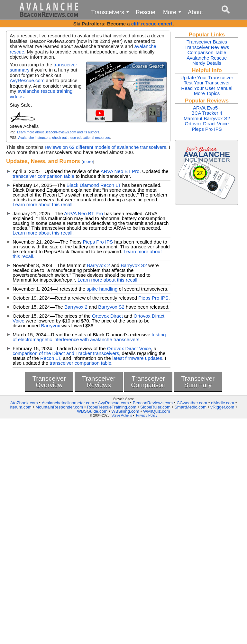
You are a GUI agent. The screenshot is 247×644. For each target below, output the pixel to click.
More (173, 14)
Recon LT (50, 358)
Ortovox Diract (107, 316)
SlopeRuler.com (155, 407)
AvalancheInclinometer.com (68, 403)
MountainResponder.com (59, 407)
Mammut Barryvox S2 (207, 118)
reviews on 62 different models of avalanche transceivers (105, 147)
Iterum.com (21, 407)
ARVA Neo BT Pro (120, 171)
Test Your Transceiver (207, 83)
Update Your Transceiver (207, 77)
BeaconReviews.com (153, 403)
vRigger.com (222, 407)
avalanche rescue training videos (41, 94)
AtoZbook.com (24, 403)
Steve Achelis (122, 415)
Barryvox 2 (98, 265)
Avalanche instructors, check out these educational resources (64, 138)
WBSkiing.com (125, 411)
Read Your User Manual (207, 88)
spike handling (102, 289)
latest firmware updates (137, 358)
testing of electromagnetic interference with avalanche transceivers (89, 337)
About (195, 12)
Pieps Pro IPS (98, 242)
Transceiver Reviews (207, 47)
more (88, 162)
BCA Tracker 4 (207, 113)
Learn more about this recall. (43, 204)
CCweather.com (192, 403)
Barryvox (51, 326)
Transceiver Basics (207, 42)
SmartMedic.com (190, 407)
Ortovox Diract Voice (129, 348)
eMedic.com (223, 403)
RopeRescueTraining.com (112, 407)
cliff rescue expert (152, 24)
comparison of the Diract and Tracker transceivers (66, 353)
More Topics (207, 93)
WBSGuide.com (92, 411)
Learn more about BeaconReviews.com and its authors (58, 132)
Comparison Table (207, 52)
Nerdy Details (207, 63)
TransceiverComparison (148, 382)
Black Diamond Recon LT (94, 185)
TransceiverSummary (198, 382)
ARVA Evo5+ (207, 108)
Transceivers (111, 14)
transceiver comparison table (43, 176)
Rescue (146, 12)
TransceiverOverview (49, 382)
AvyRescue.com (27, 80)
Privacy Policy (147, 415)
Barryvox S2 (134, 265)
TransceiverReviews (99, 382)
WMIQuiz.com (157, 411)
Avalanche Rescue (207, 58)
